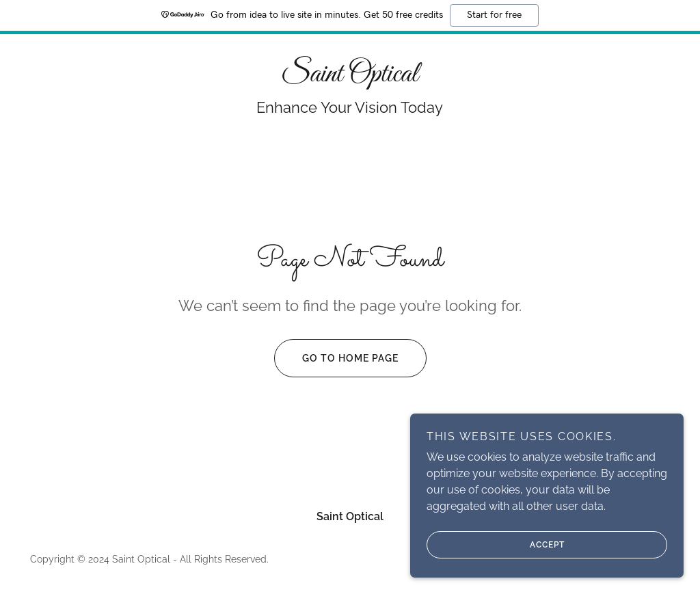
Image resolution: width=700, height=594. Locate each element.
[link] (350, 78)
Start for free (494, 15)
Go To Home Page (336, 358)
